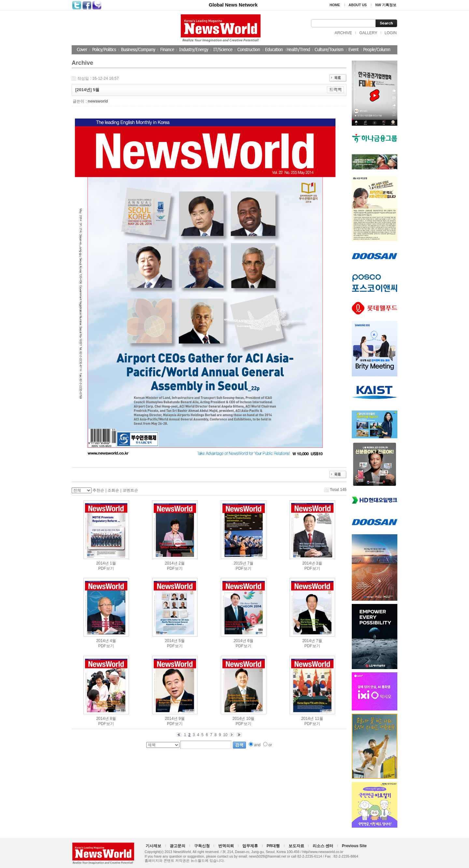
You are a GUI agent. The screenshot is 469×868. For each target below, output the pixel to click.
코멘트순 (130, 490)
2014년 (102, 563)
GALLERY (368, 33)
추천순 (98, 490)
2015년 (240, 563)
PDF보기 (106, 568)
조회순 (113, 490)
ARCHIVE (343, 33)
